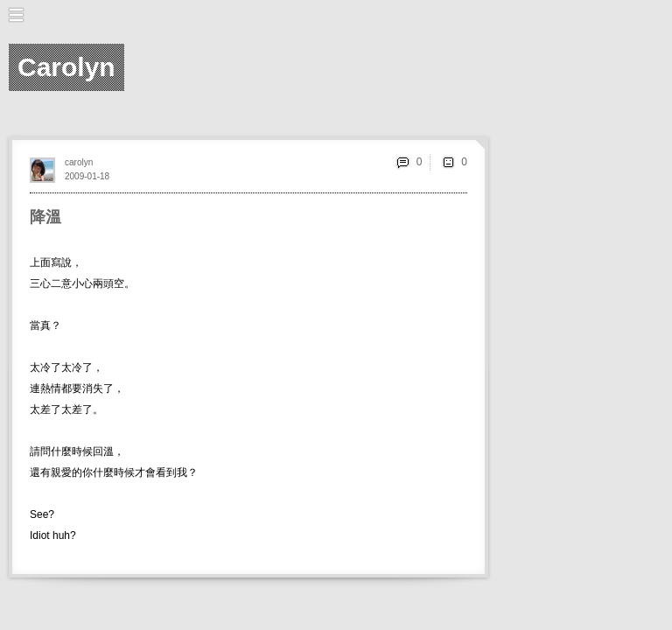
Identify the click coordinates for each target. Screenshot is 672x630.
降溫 (45, 217)
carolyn (79, 162)
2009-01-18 (87, 176)
